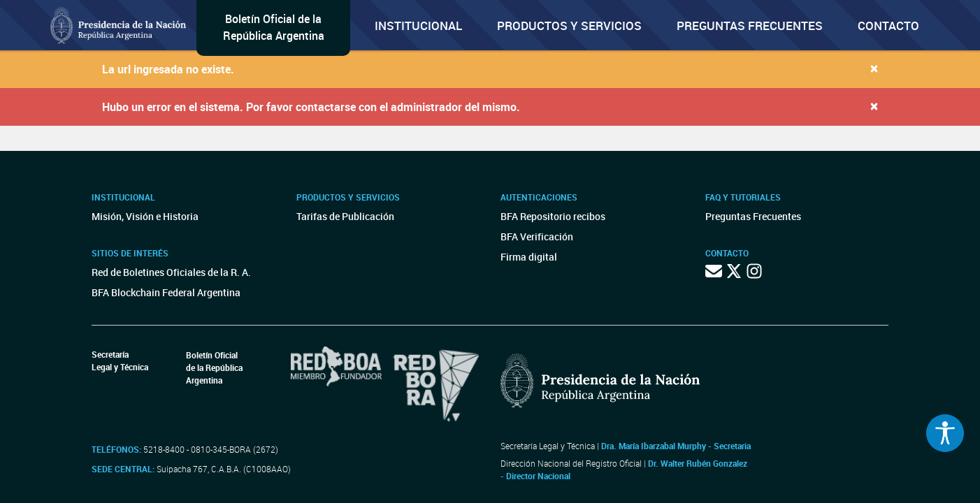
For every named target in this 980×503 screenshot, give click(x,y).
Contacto (888, 25)
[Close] (874, 68)
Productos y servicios (569, 25)
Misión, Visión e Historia (145, 216)
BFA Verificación (537, 236)
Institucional (418, 25)
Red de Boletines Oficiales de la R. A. (171, 272)
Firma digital (529, 257)
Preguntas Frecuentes (750, 25)
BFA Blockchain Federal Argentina (166, 292)
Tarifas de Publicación (345, 216)
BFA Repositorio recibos (553, 216)
